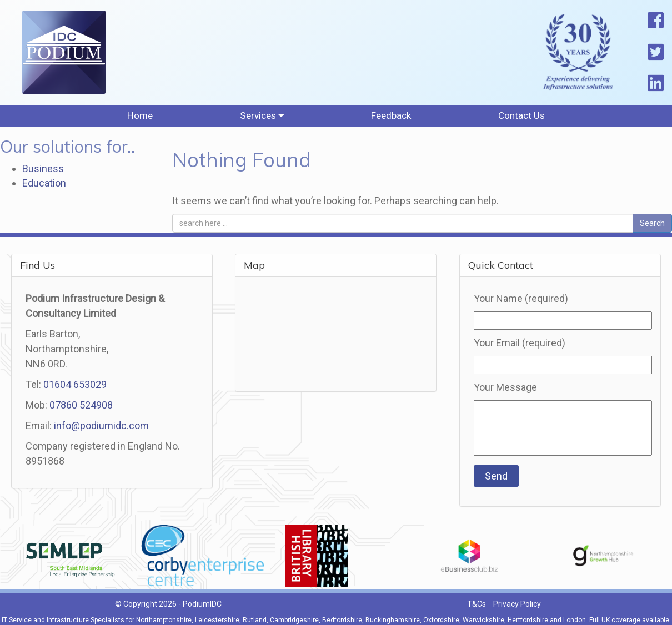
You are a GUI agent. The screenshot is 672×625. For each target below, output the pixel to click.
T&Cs (477, 611)
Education (44, 190)
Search (652, 230)
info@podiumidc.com (101, 432)
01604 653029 (75, 391)
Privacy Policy (517, 611)
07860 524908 (81, 412)
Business (43, 176)
